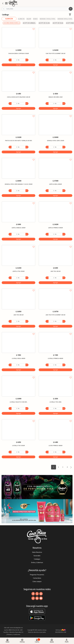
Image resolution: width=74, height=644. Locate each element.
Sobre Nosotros (37, 552)
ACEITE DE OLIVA (44, 23)
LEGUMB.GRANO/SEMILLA (12, 23)
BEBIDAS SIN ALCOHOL (65, 19)
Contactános (37, 578)
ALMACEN (21, 19)
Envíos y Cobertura (37, 562)
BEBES (35, 19)
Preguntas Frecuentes (37, 575)
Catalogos (37, 559)
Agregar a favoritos (18, 27)
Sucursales (37, 556)
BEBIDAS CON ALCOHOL (48, 19)
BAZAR (29, 19)
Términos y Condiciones (14, 634)
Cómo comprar (37, 581)
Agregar (19, 65)
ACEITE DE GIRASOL (29, 23)
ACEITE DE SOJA (58, 23)
